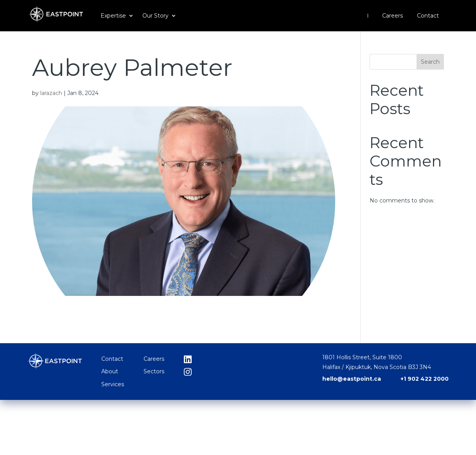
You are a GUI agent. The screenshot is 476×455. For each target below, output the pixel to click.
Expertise (113, 16)
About (110, 371)
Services (113, 384)
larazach (51, 93)
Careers (392, 16)
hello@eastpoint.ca (352, 379)
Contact (428, 16)
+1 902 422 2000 (425, 379)
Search (430, 62)
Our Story (155, 16)
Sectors (154, 371)
